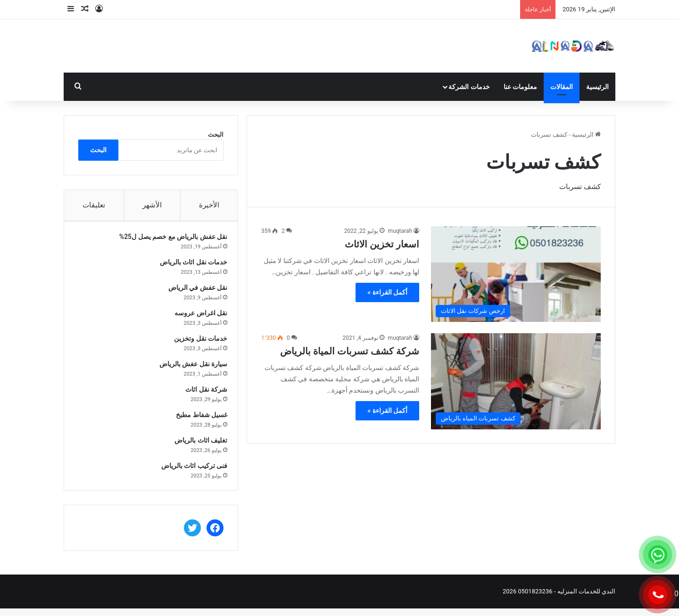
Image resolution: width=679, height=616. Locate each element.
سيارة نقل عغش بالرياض (190, 368)
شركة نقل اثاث (203, 393)
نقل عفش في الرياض (194, 291)
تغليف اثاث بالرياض (197, 444)
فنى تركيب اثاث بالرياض (190, 469)
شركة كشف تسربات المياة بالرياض (350, 351)
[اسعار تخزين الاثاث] (516, 274)
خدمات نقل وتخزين (197, 342)
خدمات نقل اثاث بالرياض (190, 266)
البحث (216, 135)
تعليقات (94, 205)
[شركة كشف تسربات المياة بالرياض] (516, 381)
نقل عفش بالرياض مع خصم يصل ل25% (170, 240)
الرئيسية (597, 87)
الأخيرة (209, 205)
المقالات (562, 87)
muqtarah (400, 231)
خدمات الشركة (469, 87)
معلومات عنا (520, 87)
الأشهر (152, 205)
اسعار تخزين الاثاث (382, 244)
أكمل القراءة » (387, 292)
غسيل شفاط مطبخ (198, 419)
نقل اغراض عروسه (197, 317)
